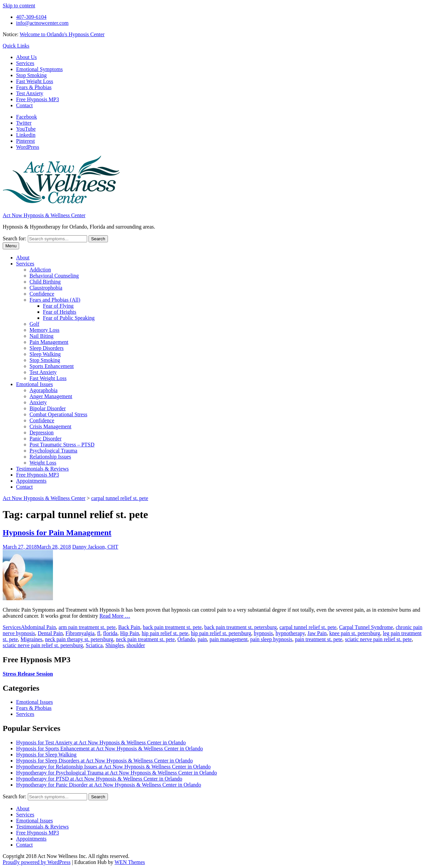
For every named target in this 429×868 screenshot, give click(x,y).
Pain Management (49, 342)
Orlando (186, 639)
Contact (24, 105)
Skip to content (19, 6)
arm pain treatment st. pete (87, 627)
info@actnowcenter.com (42, 23)
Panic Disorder (46, 439)
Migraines (31, 639)
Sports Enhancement (52, 366)
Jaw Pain (317, 633)
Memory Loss (44, 330)
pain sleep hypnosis (271, 639)
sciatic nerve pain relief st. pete (378, 639)
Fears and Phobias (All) (55, 300)
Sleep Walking (45, 354)
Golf (34, 324)
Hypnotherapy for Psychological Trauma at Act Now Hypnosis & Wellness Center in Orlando (116, 773)
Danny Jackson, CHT (95, 547)
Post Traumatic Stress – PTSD (62, 445)
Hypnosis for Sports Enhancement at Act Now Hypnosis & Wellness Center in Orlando (109, 749)
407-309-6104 (31, 17)
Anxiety (38, 402)
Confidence (42, 294)
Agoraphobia (44, 390)
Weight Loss (43, 463)
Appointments (31, 481)
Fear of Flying (58, 306)
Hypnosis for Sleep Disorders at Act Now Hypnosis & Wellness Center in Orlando (104, 761)
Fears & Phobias (34, 87)
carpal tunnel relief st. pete (308, 627)
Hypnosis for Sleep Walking (46, 755)
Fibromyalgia (80, 633)
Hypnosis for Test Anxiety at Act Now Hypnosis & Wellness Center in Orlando (101, 742)
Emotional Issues (35, 384)
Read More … (115, 616)
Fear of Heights (60, 312)
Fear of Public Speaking (69, 318)
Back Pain (129, 627)
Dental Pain (50, 633)
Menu (11, 246)
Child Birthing (45, 282)
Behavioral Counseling (54, 276)
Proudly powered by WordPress (37, 862)
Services (25, 63)
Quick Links (16, 46)
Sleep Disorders (47, 348)
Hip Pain (129, 633)
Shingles (114, 645)
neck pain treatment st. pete (145, 639)
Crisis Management (50, 426)
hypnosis (263, 633)
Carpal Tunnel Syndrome (366, 627)
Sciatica (94, 645)
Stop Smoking (31, 75)
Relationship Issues (50, 457)
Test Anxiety (30, 93)
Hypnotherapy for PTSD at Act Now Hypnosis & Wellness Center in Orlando (99, 779)
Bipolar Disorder (48, 408)
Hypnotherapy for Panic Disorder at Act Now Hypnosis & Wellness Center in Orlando (109, 785)
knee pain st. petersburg (355, 633)
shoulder (136, 645)
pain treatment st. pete (319, 639)
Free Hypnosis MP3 (38, 99)
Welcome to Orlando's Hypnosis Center (62, 34)
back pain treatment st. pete (172, 627)
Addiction (40, 270)
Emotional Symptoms (39, 69)
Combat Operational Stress (58, 414)
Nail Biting (42, 336)
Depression (42, 432)
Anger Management (51, 396)
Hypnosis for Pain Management (57, 533)
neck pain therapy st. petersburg (79, 639)
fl (99, 633)
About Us (26, 57)
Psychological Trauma (53, 451)
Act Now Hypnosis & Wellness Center (44, 215)
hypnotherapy (290, 633)
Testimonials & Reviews (42, 469)
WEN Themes (130, 862)
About (23, 258)
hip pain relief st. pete (165, 633)
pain (202, 639)
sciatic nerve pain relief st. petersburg (43, 645)
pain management (228, 639)
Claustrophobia (46, 288)
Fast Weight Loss (35, 81)
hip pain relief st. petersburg (221, 633)
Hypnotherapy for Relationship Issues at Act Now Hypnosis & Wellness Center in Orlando (113, 767)
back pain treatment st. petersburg (241, 627)
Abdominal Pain (38, 627)
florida (110, 633)
